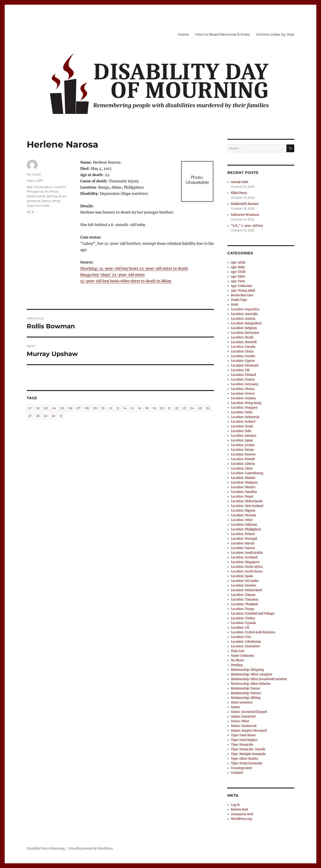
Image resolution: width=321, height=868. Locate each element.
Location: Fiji (240, 370)
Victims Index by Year (275, 34)
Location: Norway (243, 515)
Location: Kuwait (243, 459)
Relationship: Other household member (259, 679)
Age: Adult (238, 262)
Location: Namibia (244, 492)
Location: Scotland (244, 557)
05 (62, 408)
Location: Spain (242, 576)
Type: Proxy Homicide (247, 763)
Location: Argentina (245, 309)
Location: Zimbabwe (245, 646)
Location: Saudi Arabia (247, 553)
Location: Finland (243, 375)
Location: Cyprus (243, 361)
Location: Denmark (245, 365)
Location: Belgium (244, 328)
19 (154, 408)
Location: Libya (242, 468)
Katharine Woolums (245, 215)
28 (38, 416)
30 (53, 416)
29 (46, 416)
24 (192, 408)
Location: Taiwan (243, 595)
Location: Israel (242, 426)
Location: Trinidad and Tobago (253, 614)
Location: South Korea (247, 571)
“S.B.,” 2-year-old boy (247, 226)
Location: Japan (242, 440)
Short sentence (242, 702)
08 (87, 408)
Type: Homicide (38, 206)
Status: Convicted (243, 717)
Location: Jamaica (244, 436)
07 (79, 408)
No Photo (52, 191)
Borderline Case (242, 295)
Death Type (239, 300)
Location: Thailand (244, 604)
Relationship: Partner (246, 693)
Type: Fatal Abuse (243, 735)
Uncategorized (241, 768)
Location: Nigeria (243, 511)
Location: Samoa (243, 548)
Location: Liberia (243, 464)
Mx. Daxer (34, 174)
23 (184, 408)
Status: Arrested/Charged (249, 712)
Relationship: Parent (245, 688)
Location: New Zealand (247, 506)
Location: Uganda (243, 623)
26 (28, 212)
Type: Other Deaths (245, 759)
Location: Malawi (243, 478)
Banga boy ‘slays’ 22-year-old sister (112, 275)
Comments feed (242, 814)
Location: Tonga (243, 609)
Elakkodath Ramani (245, 204)
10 (103, 408)
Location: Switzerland (246, 590)
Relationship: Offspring (248, 670)
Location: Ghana (243, 389)
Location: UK (240, 628)
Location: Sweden (244, 585)
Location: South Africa (247, 567)
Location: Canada (243, 347)
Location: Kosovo (243, 454)
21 (169, 408)
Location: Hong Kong (246, 403)
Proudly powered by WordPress (91, 848)
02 (38, 408)
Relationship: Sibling (42, 196)
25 (200, 408)
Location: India (242, 412)
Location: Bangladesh (246, 323)
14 (125, 408)
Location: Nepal (242, 497)
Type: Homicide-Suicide (248, 749)
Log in (235, 805)
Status (235, 707)
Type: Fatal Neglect (244, 740)
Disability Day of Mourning (46, 848)
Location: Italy (241, 431)
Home (183, 34)
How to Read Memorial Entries (222, 34)
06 (70, 408)
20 (162, 408)
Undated (237, 773)
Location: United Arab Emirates (253, 632)
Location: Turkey (243, 618)
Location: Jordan (243, 445)
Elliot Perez (239, 193)
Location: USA (241, 637)
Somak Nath (240, 182)
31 (33, 212)
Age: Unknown (242, 286)
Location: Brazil (242, 337)
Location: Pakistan (244, 525)
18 (147, 408)
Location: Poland (243, 534)
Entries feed (239, 809)
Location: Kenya (242, 450)
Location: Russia (243, 543)
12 (110, 408)
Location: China (242, 351)
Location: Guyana (243, 398)
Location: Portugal (244, 539)
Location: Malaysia (244, 482)
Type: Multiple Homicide (248, 754)
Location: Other (242, 520)
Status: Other (51, 201)
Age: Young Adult (39, 187)
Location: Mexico (243, 487)
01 (30, 408)
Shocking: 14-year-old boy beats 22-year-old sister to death (134, 268)
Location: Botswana (245, 333)
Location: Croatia (243, 356)
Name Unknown (243, 656)
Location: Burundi (244, 342)
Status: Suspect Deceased (249, 731)
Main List (238, 651)
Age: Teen (238, 281)
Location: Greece (243, 394)
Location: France (243, 379)
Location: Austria (243, 319)
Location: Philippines (246, 529)
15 (132, 408)
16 (139, 408)
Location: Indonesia (245, 417)
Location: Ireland (243, 422)
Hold (234, 305)
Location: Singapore (245, 562)
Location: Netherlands (247, 501)
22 (177, 408)
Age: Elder (238, 277)
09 (95, 408)
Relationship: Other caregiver (252, 674)
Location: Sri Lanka (245, 581)
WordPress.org (242, 819)
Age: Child (238, 272)
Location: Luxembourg (247, 473)
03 (46, 408)
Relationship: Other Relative (251, 684)
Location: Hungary (244, 408)
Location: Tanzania (245, 600)
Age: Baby (238, 267)
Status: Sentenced (244, 726)
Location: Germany (245, 384)
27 (30, 416)
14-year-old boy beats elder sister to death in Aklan (126, 281)
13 (117, 408)
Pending (237, 665)
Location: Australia (244, 314)
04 (54, 408)
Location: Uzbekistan (246, 642)
